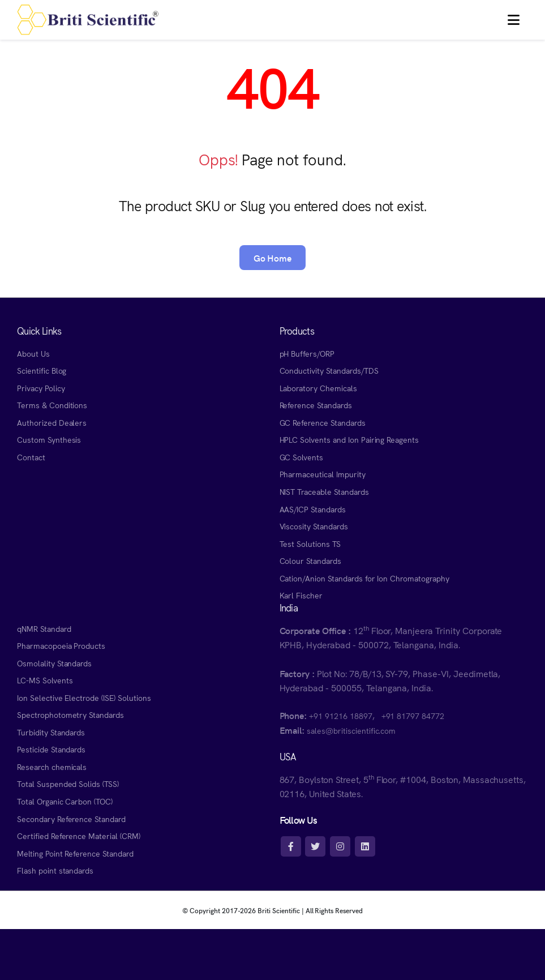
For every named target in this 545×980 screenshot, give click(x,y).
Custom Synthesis (49, 439)
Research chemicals (52, 767)
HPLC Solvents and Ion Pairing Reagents (349, 439)
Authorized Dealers (52, 422)
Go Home (273, 258)
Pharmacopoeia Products (61, 645)
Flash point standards (55, 870)
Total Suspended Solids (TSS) (68, 784)
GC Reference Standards (323, 422)
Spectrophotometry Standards (70, 714)
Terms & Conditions (52, 405)
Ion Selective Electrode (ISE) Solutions (84, 697)
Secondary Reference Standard (71, 819)
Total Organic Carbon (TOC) (65, 801)
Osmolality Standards (54, 663)
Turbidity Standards (51, 732)
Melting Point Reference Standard (75, 853)
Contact (31, 457)
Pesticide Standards (51, 749)
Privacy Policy (41, 388)
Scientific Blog (42, 370)
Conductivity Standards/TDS (329, 370)
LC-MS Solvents (45, 680)
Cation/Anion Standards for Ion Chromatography (364, 578)
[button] (514, 20)
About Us (33, 353)
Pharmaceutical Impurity (323, 474)
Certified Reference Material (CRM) (79, 836)
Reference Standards (316, 405)
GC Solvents (302, 457)
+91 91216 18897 (340, 716)
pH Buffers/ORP (307, 353)
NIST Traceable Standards (324, 491)
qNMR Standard (44, 628)
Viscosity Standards (314, 526)
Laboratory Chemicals (318, 388)
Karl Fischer (301, 595)
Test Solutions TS (310, 544)
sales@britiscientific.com (351, 730)
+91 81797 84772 (413, 716)
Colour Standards (310, 560)
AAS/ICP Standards (313, 509)
